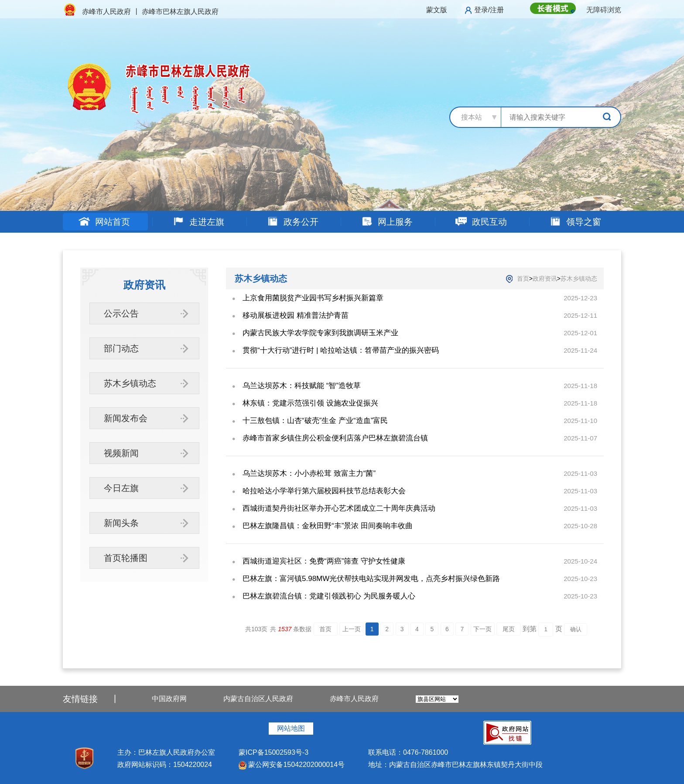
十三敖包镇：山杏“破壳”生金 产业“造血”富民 (315, 421)
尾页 (509, 629)
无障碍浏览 (604, 10)
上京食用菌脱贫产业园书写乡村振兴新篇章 (313, 298)
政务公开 (292, 222)
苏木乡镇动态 (130, 383)
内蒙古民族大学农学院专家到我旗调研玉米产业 (320, 333)
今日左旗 (121, 488)
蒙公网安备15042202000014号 (292, 765)
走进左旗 (198, 222)
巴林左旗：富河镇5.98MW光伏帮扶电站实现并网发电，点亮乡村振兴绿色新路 (371, 579)
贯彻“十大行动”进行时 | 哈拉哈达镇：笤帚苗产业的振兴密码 (341, 350)
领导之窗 (575, 222)
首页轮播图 (126, 558)
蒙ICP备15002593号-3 (274, 752)
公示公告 (121, 313)
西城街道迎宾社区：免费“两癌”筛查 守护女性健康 (324, 561)
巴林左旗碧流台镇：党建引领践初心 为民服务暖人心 (329, 596)
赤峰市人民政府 (354, 699)
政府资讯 (545, 279)
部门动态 (121, 348)
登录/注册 (489, 10)
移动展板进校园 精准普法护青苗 (296, 315)
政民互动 (481, 222)
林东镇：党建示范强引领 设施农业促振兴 (310, 403)
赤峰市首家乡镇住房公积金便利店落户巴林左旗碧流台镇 (335, 438)
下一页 (482, 629)
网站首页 (104, 222)
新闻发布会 (126, 418)
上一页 (352, 629)
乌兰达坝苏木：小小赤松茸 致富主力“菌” (309, 473)
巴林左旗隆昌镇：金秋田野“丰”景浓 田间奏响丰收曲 (328, 526)
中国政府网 (169, 699)
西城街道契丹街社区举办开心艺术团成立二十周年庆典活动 (339, 508)
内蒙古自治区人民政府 (258, 699)
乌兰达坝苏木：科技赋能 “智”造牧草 (302, 386)
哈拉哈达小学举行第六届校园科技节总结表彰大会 (324, 491)
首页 (523, 279)
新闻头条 (121, 523)
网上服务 (387, 222)
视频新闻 (121, 453)
